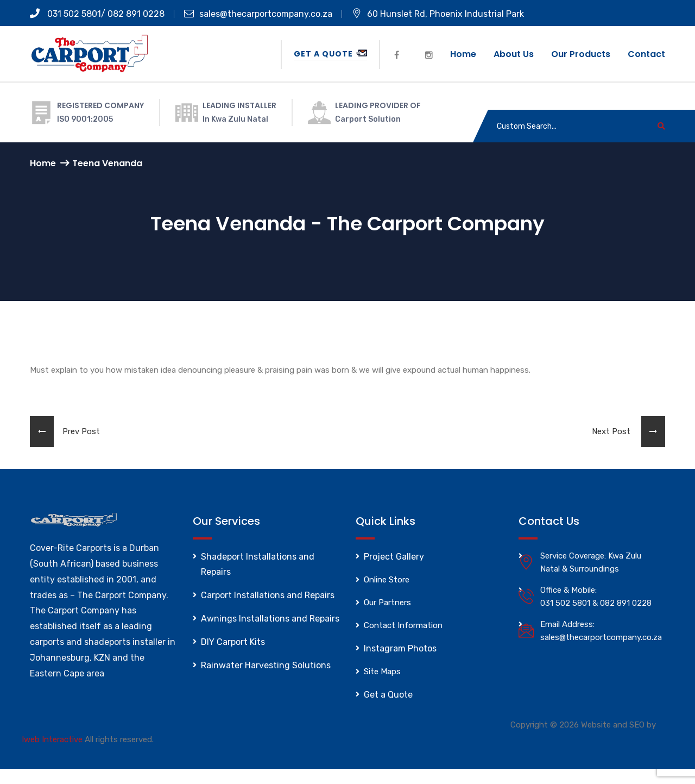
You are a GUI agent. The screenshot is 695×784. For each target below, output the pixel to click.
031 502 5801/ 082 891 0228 (97, 14)
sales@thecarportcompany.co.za (258, 14)
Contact (646, 54)
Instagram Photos (400, 648)
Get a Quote (330, 54)
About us (514, 54)
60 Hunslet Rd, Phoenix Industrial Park (438, 14)
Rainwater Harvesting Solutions (266, 665)
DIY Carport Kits (233, 642)
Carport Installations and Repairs (268, 595)
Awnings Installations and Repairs (270, 619)
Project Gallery (394, 557)
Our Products (581, 54)
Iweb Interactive (52, 739)
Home (463, 54)
